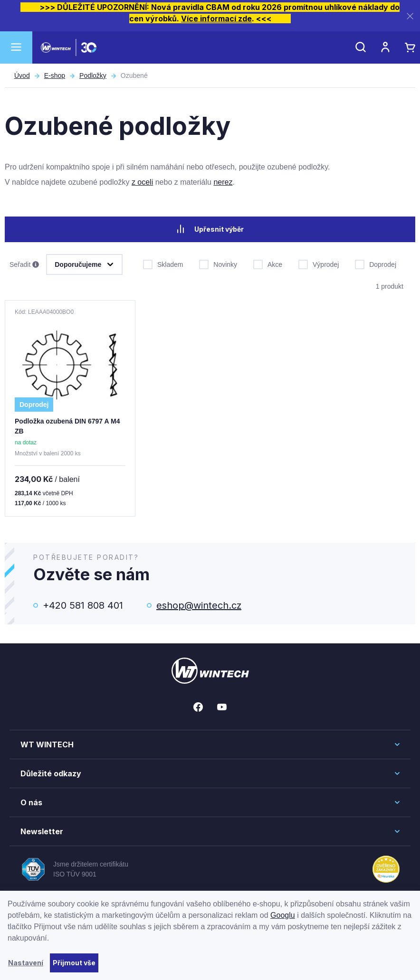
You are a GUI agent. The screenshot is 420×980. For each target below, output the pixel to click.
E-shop (55, 75)
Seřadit (24, 265)
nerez (223, 182)
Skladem (163, 264)
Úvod (22, 75)
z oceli (142, 182)
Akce (268, 264)
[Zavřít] (410, 16)
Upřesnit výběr (210, 229)
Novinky (218, 264)
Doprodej (376, 264)
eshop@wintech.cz (199, 605)
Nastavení (26, 963)
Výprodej (319, 264)
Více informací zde (216, 19)
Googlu (283, 915)
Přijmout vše (74, 963)
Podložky (93, 75)
